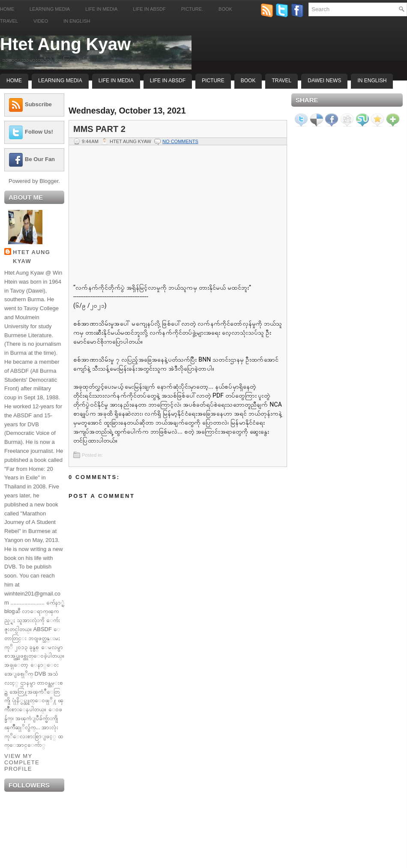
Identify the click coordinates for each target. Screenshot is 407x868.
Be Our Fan (40, 159)
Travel (9, 21)
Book (225, 9)
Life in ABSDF (149, 9)
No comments (180, 141)
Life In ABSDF (168, 81)
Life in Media (101, 9)
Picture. (192, 9)
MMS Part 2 (99, 129)
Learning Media (50, 9)
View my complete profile (22, 762)
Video (41, 21)
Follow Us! (39, 132)
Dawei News (324, 81)
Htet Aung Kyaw (65, 44)
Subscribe (38, 104)
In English (77, 21)
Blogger (49, 181)
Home (7, 9)
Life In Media (116, 81)
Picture (213, 81)
